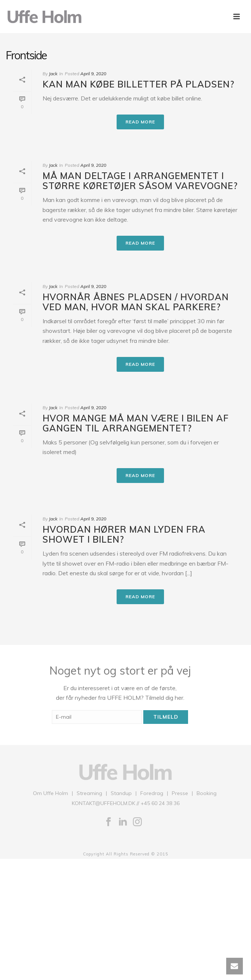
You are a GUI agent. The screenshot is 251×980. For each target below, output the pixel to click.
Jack (53, 74)
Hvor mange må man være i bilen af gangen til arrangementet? (136, 423)
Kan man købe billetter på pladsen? (138, 84)
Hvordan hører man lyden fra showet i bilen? (124, 534)
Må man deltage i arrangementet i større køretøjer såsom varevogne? (140, 181)
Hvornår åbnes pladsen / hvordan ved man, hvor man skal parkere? (136, 302)
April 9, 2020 (93, 74)
